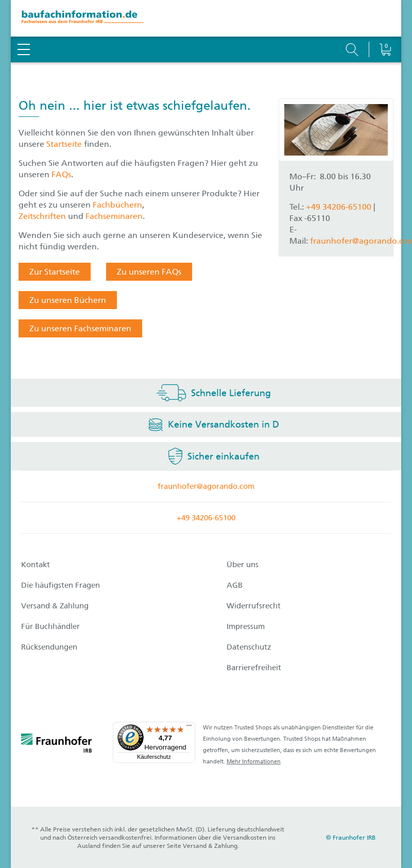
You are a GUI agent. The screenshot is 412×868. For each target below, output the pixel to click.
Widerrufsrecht (254, 606)
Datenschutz (249, 647)
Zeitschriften (42, 216)
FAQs (61, 174)
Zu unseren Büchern (68, 300)
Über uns (243, 565)
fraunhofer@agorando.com (206, 486)
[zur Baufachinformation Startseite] (206, 18)
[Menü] (189, 728)
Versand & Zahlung (55, 606)
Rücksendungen (49, 647)
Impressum (246, 626)
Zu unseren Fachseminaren (80, 328)
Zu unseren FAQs (149, 272)
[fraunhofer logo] (57, 745)
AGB (235, 585)
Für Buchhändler (50, 626)
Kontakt (36, 565)
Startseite (65, 144)
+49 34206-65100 (339, 207)
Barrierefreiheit (254, 668)
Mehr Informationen (254, 762)
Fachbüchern (117, 205)
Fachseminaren (114, 216)
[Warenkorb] (385, 23)
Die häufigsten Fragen (61, 585)
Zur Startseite (55, 272)
